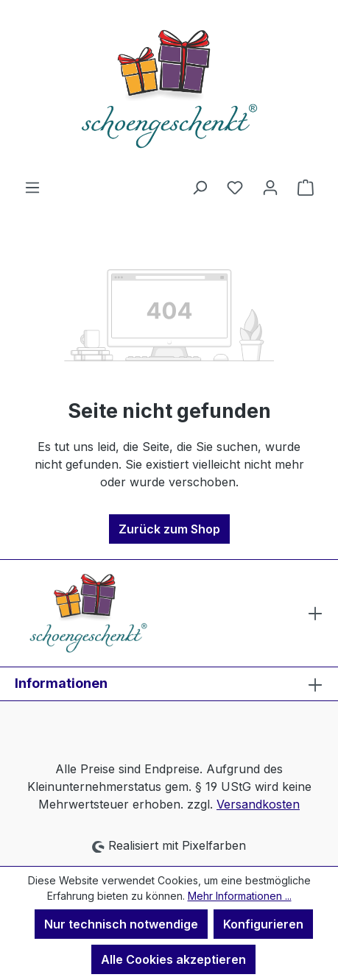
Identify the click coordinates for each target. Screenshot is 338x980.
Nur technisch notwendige (121, 924)
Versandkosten (258, 804)
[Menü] (32, 187)
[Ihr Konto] (270, 187)
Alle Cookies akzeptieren (173, 959)
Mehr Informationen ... (240, 896)
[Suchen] (200, 187)
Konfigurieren (263, 924)
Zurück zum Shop (169, 529)
